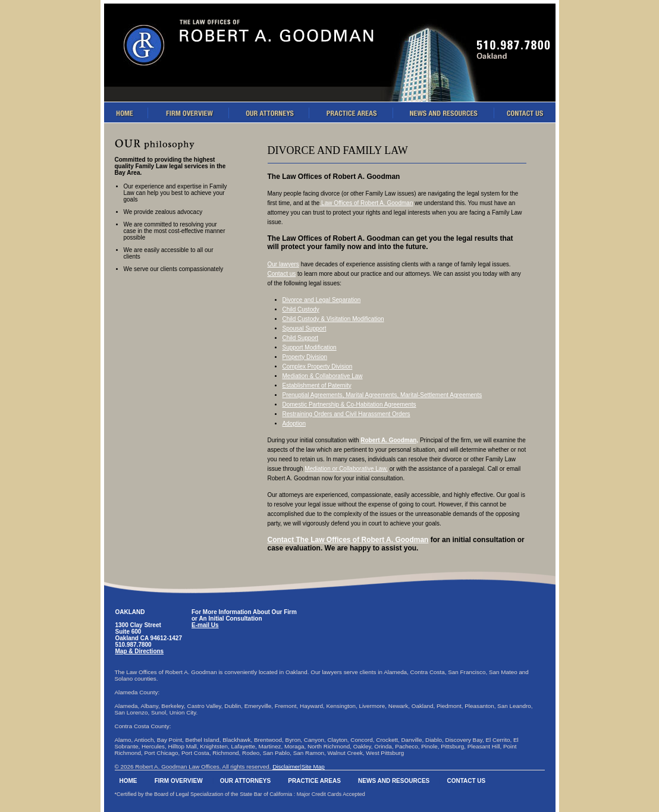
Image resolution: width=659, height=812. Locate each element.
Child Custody (301, 309)
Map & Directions (140, 651)
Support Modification (310, 347)
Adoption (294, 424)
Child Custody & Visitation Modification (333, 319)
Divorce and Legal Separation (322, 300)
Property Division (305, 357)
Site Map (313, 767)
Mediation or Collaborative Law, (346, 469)
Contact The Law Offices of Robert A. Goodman (348, 540)
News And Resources (394, 781)
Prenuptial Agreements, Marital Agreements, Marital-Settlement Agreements (382, 395)
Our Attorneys (245, 781)
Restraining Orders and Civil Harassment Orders (346, 414)
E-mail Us (205, 625)
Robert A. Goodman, (389, 440)
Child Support (301, 338)
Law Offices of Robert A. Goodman (366, 203)
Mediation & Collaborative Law (323, 376)
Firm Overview (179, 781)
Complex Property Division (318, 366)
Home (128, 781)
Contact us (282, 274)
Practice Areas (314, 781)
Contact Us (466, 781)
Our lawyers (283, 264)
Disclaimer (286, 767)
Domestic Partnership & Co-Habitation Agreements (349, 405)
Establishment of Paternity (317, 385)
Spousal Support (305, 328)
